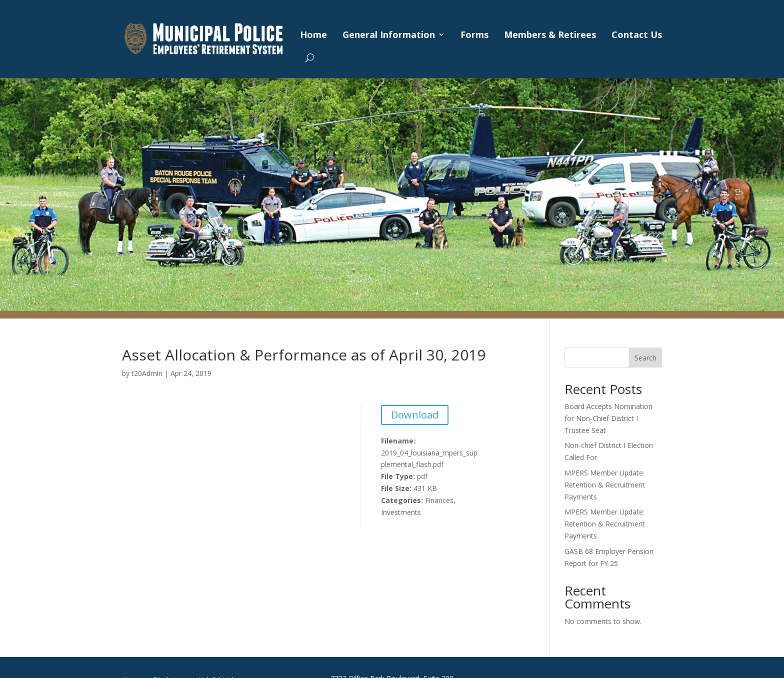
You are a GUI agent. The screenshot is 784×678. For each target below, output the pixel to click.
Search (645, 358)
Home (313, 34)
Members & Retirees (550, 34)
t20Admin (147, 373)
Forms (474, 34)
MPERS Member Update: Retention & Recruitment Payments (605, 485)
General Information (389, 34)
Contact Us (637, 34)
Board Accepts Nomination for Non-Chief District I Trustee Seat (608, 418)
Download (415, 415)
